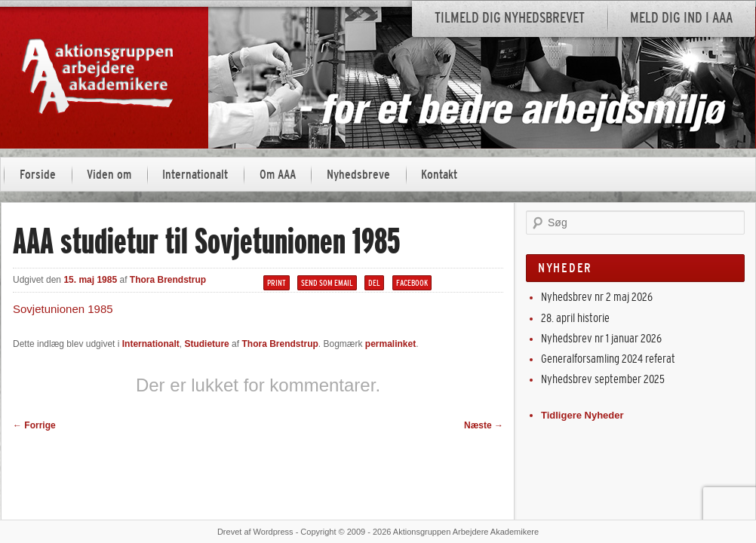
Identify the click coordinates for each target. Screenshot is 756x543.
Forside (38, 175)
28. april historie (575, 318)
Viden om (109, 175)
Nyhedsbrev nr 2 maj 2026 (597, 297)
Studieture (206, 344)
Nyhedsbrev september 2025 (603, 379)
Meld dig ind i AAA (681, 18)
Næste (484, 425)
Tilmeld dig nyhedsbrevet (510, 18)
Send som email (327, 283)
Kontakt (439, 175)
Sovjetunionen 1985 (63, 309)
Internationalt (195, 175)
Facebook (412, 283)
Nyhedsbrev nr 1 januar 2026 (601, 338)
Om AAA (278, 175)
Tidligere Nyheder (582, 415)
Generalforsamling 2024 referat (608, 359)
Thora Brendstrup (168, 280)
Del (374, 283)
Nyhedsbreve (358, 175)
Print (277, 283)
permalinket (390, 344)
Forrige (34, 425)
